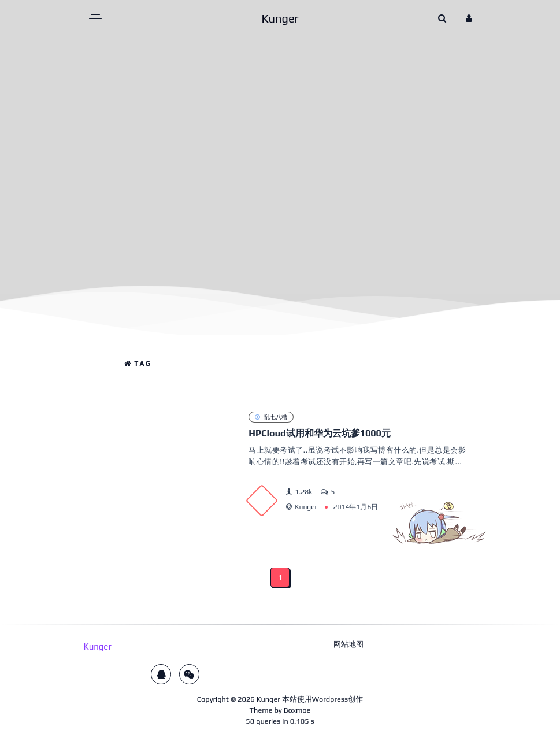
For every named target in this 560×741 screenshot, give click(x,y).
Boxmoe (297, 710)
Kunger (268, 699)
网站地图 (348, 644)
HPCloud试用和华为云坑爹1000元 (320, 433)
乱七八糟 (271, 417)
